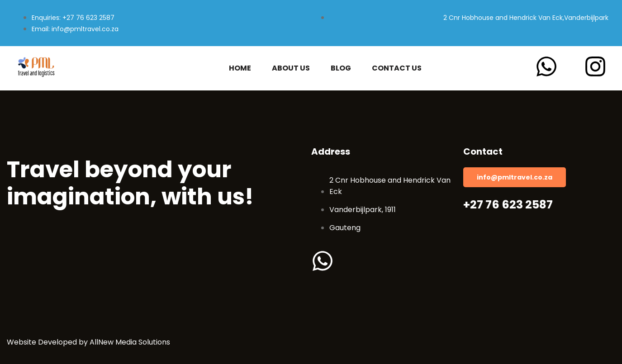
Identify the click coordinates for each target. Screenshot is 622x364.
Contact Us (397, 68)
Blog (341, 68)
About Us (291, 68)
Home (240, 68)
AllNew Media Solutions (130, 342)
